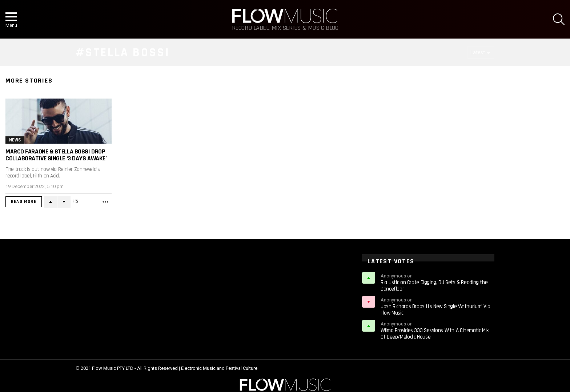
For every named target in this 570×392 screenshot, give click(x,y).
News (15, 140)
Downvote (64, 202)
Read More (24, 202)
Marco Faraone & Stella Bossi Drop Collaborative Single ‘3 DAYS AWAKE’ (56, 155)
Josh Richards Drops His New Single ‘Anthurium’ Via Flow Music (435, 310)
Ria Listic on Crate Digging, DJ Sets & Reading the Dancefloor (434, 286)
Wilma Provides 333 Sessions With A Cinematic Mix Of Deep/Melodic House (435, 334)
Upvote (51, 202)
